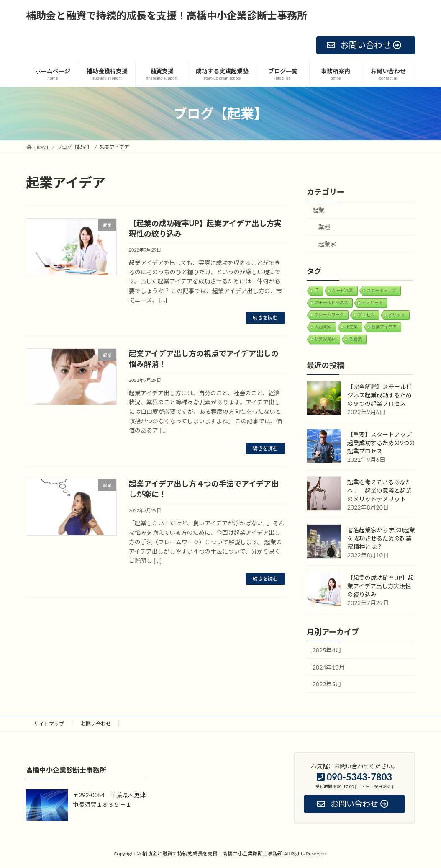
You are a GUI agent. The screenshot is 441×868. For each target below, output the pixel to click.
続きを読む (265, 318)
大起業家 (323, 327)
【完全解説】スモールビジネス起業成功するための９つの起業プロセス (379, 395)
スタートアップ (382, 290)
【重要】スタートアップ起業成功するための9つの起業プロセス (381, 443)
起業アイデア (384, 327)
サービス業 (343, 290)
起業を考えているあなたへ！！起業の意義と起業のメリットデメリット (379, 491)
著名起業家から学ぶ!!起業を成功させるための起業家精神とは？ (381, 539)
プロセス (366, 315)
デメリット (372, 303)
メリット (397, 315)
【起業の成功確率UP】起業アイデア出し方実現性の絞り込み (381, 586)
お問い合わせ (96, 724)
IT (317, 290)
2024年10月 (329, 667)
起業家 (327, 244)
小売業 (351, 327)
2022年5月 (327, 684)
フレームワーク (329, 315)
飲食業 (356, 339)
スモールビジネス (331, 303)
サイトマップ (49, 724)
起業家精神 (325, 339)
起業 (318, 210)
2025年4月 (327, 650)
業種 (324, 227)
